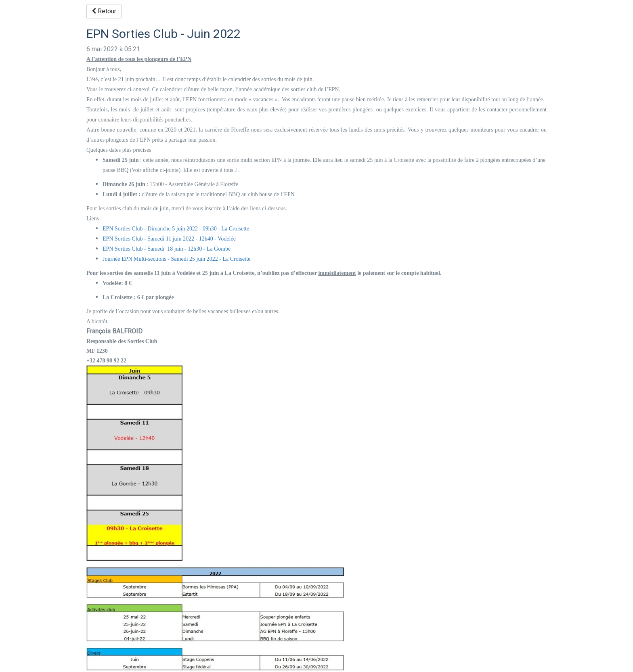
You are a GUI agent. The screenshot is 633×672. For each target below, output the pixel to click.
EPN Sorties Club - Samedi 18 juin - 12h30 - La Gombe (167, 249)
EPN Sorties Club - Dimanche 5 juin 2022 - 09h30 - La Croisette (176, 229)
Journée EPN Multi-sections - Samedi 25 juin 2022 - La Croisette (176, 259)
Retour (104, 11)
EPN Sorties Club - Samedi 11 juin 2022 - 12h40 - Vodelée (169, 239)
